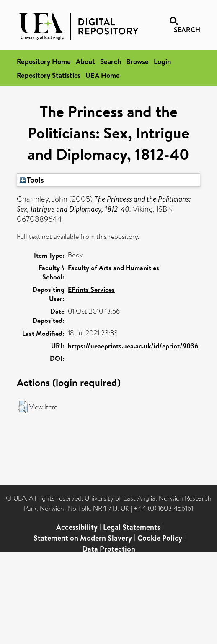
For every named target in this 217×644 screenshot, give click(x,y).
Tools (32, 180)
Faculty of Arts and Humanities (114, 268)
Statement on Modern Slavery (83, 538)
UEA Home (103, 75)
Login (162, 61)
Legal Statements (132, 527)
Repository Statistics (49, 75)
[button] (23, 407)
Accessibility (77, 527)
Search (111, 61)
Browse (137, 61)
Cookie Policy (160, 538)
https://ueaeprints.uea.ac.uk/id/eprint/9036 (133, 346)
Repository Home (44, 61)
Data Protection (109, 549)
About (85, 61)
